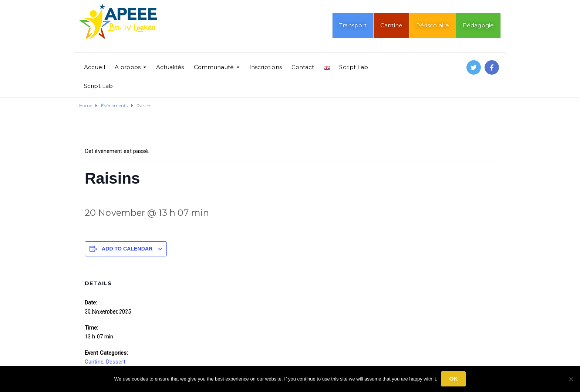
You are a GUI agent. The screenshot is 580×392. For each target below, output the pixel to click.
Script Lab (354, 67)
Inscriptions (266, 67)
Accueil (95, 67)
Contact (303, 67)
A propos (128, 67)
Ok (453, 379)
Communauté (214, 67)
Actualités (170, 67)
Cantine (391, 25)
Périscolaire (433, 25)
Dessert (116, 362)
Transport (353, 25)
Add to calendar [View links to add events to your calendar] (127, 249)
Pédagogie (478, 25)
